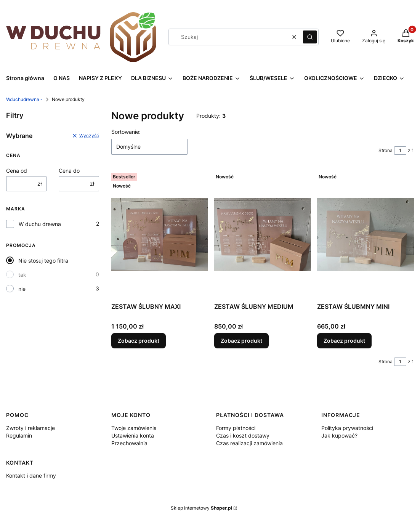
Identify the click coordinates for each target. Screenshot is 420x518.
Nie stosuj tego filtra (43, 261)
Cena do (69, 171)
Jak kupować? (339, 435)
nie (22, 289)
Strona (386, 150)
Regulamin (19, 435)
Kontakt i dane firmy (31, 476)
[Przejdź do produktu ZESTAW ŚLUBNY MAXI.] (160, 235)
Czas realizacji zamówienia (249, 443)
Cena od (17, 171)
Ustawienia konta (133, 435)
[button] (310, 37)
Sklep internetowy (201, 508)
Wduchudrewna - (24, 99)
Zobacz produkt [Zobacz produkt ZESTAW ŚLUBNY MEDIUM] (241, 341)
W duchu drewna (40, 224)
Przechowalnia (129, 443)
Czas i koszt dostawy (243, 435)
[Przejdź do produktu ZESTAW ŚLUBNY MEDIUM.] (263, 235)
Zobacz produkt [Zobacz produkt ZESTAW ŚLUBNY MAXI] (139, 341)
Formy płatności (236, 428)
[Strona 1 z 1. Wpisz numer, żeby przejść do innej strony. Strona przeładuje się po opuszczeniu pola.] (400, 151)
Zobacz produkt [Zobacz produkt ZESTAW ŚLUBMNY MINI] (344, 341)
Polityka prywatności (347, 428)
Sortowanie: (126, 132)
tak (22, 275)
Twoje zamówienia (134, 428)
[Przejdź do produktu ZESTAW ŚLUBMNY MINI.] (365, 235)
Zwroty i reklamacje (30, 428)
